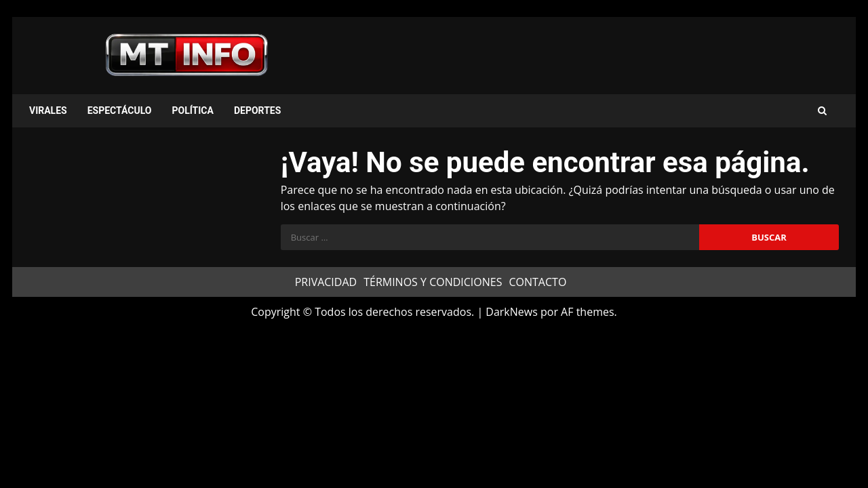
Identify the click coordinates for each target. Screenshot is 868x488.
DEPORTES (257, 110)
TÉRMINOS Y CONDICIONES (433, 282)
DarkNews (512, 312)
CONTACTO (537, 282)
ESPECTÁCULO (120, 110)
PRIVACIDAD (326, 282)
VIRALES (48, 110)
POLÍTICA (192, 110)
